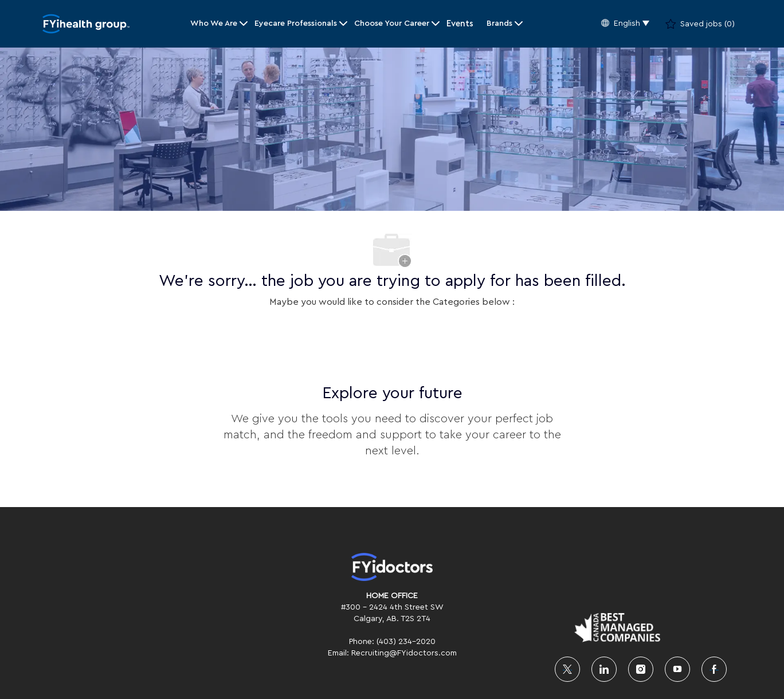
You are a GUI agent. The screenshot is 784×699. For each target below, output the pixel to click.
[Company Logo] (86, 24)
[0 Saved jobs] (700, 24)
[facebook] (714, 669)
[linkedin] (604, 669)
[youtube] (677, 669)
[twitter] (567, 669)
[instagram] (641, 669)
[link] (392, 567)
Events (460, 24)
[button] (625, 24)
